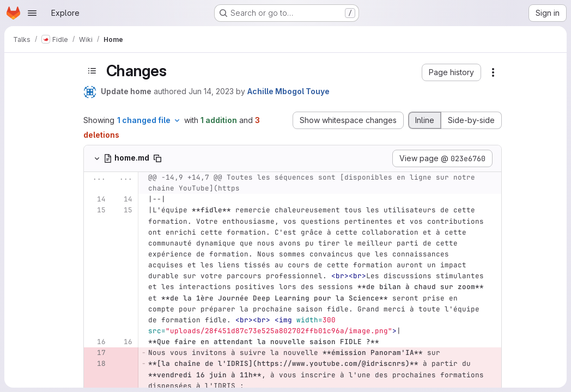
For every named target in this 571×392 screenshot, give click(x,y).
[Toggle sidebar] (92, 71)
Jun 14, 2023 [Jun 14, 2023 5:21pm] (211, 91)
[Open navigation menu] (32, 13)
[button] (451, 72)
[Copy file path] (157, 158)
